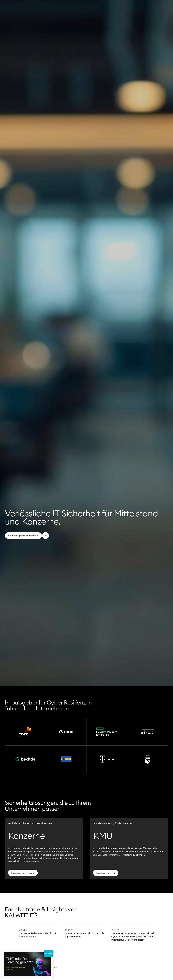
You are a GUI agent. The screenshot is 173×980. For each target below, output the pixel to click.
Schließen (48, 953)
